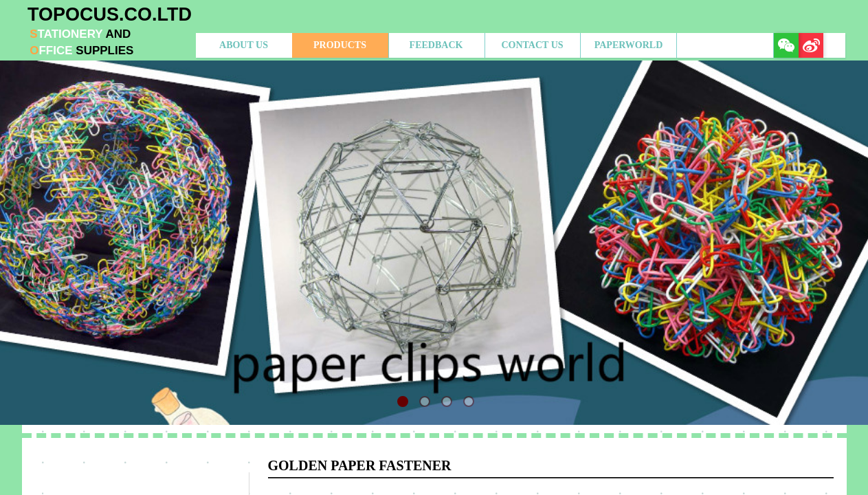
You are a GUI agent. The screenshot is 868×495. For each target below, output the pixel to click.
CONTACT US (532, 45)
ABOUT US (244, 45)
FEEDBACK (436, 45)
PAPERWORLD (629, 45)
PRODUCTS (340, 45)
